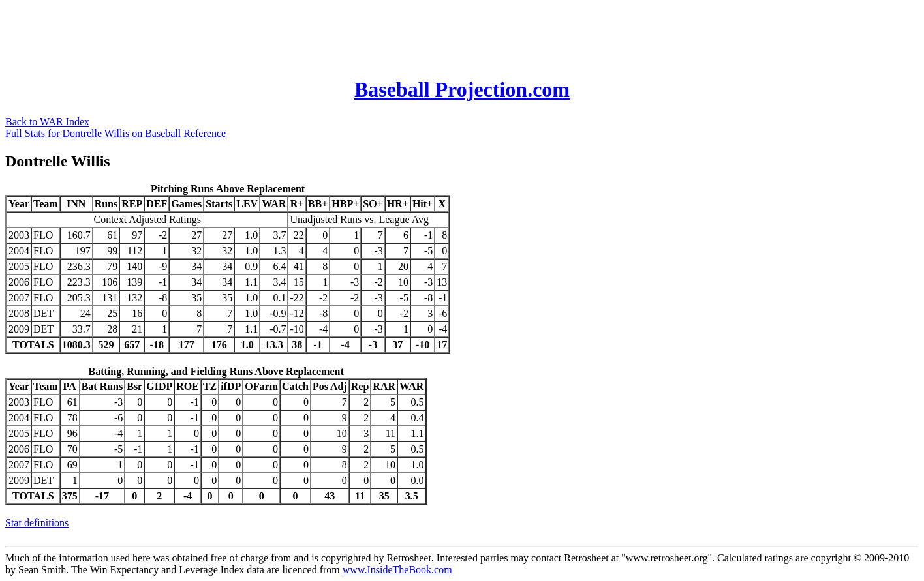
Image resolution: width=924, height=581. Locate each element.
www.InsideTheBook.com (397, 570)
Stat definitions (37, 523)
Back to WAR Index (47, 122)
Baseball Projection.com (462, 89)
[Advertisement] (243, 35)
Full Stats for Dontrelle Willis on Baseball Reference (115, 133)
